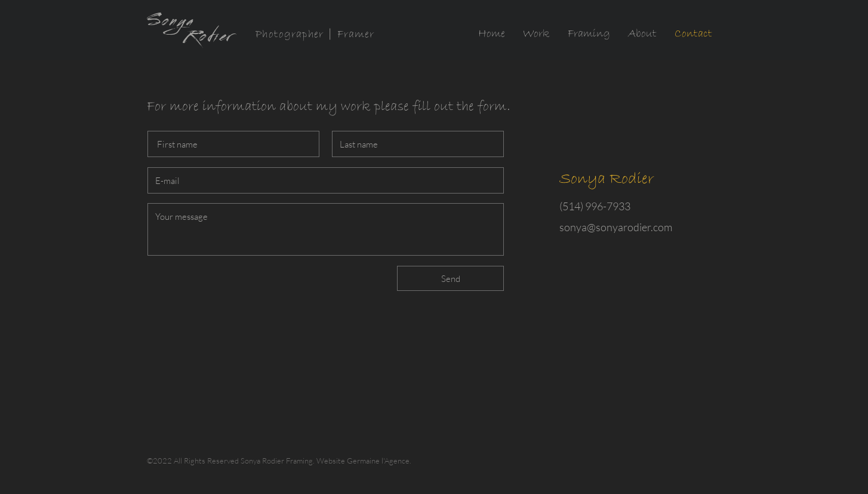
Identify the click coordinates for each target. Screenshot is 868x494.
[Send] (450, 278)
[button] (536, 34)
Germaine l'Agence (378, 461)
